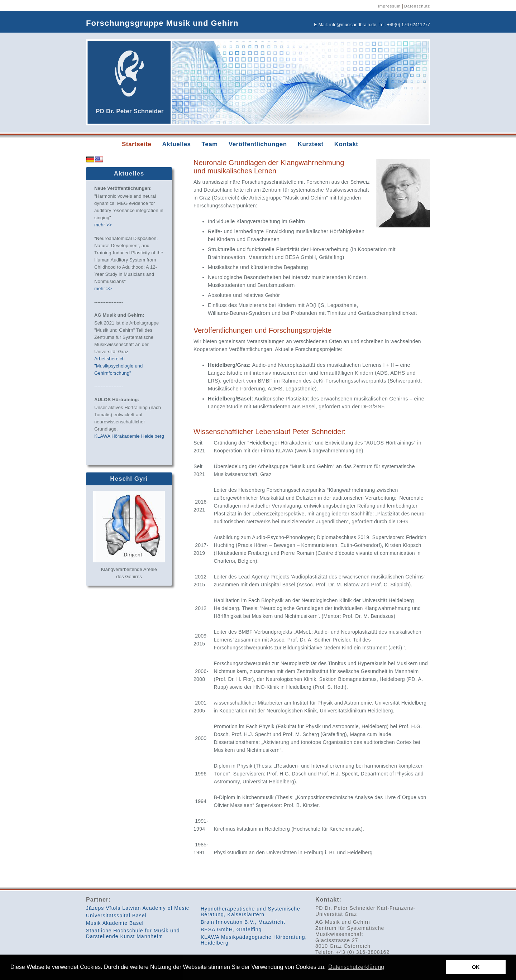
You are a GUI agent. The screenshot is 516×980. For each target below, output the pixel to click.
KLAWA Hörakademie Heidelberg (129, 436)
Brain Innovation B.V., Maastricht (243, 922)
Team (210, 144)
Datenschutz (417, 6)
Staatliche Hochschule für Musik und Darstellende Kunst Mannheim (133, 933)
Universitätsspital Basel (116, 916)
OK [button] (476, 967)
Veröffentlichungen (258, 144)
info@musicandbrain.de (353, 25)
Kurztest (311, 144)
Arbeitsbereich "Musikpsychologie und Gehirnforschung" (118, 366)
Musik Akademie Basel (115, 923)
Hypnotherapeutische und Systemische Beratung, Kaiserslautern (250, 912)
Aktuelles (176, 144)
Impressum (389, 6)
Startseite (137, 144)
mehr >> (103, 225)
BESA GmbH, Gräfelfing (231, 929)
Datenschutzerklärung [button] (356, 967)
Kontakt (346, 144)
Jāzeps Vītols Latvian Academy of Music (138, 908)
